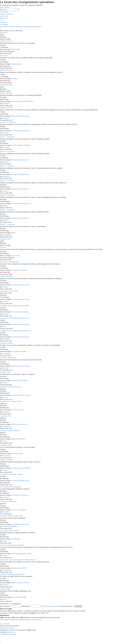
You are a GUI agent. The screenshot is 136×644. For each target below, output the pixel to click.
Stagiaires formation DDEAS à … (21, 583)
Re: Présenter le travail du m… (20, 495)
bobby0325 (6, 176)
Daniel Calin (6, 66)
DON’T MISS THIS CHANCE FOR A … (23, 102)
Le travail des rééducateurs (8, 501)
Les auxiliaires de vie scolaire (9, 291)
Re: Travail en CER (17, 454)
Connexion (14, 79)
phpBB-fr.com (11, 632)
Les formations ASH (6, 85)
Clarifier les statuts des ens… (20, 424)
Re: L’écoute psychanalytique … (21, 312)
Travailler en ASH (5, 239)
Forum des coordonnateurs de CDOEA (12, 545)
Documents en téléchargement (9, 262)
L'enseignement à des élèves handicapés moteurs (15, 331)
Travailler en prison (6, 445)
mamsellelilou (7, 235)
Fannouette (6, 456)
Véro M (5, 470)
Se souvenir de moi (67, 606)
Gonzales (5, 133)
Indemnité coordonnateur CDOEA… (22, 554)
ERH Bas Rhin (7, 570)
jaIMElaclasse (7, 426)
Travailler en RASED (6, 460)
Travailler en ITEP (6, 416)
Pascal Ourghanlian (8, 52)
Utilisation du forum (6, 41)
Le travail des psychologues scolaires (11, 474)
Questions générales (6, 93)
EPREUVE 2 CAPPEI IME (19, 381)
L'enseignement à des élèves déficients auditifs (14, 306)
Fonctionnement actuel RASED (21, 468)
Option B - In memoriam (7, 151)
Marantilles (6, 512)
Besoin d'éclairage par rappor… (21, 116)
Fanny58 (5, 368)
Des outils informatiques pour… (21, 174)
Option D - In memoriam (7, 181)
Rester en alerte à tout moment (21, 366)
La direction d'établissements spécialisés (13, 574)
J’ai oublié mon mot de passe (50, 606)
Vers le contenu (5, 7)
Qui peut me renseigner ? (19, 510)
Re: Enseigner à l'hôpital (18, 351)
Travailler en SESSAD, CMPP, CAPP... (12, 516)
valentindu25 (6, 354)
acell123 (5, 220)
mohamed (6, 497)
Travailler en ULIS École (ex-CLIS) (11, 387)
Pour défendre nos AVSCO (19, 270)
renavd (5, 541)
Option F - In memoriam (7, 210)
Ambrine (5, 585)
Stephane (5, 314)
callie (4, 326)
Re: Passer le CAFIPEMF (19, 597)
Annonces (3, 247)
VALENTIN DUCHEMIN (10, 526)
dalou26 (5, 397)
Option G (14, 233)
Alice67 (5, 383)
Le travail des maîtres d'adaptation (11, 487)
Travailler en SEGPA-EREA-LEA (10, 431)
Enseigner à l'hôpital (6, 343)
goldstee (5, 206)
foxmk (4, 441)
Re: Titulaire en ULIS (17, 410)
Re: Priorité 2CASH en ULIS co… (21, 131)
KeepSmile (6, 412)
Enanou (5, 556)
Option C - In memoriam (7, 166)
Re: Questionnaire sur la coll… (20, 299)
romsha (5, 191)
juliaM (4, 599)
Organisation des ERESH (19, 568)
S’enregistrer (16, 604)
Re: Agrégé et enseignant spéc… (21, 285)
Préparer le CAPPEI (6, 108)
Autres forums (4, 56)
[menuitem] (7, 14)
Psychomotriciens (16, 64)
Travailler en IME (5, 372)
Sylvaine (5, 287)
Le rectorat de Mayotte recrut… (21, 481)
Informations (4, 33)
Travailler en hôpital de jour (8, 358)
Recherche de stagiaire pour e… (21, 160)
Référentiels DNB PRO (18, 439)
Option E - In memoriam (7, 195)
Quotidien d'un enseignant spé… (21, 324)
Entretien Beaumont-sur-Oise (20, 524)
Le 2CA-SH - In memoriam (8, 122)
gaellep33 (5, 104)
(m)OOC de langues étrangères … (22, 145)
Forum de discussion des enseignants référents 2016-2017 (18, 560)
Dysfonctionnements (6, 70)
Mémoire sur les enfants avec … (21, 189)
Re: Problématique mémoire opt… (21, 204)
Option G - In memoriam (7, 224)
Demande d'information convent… (21, 395)
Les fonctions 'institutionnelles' (9, 531)
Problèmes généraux (6, 276)
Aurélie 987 (6, 118)
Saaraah (5, 301)
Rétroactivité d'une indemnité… (21, 218)
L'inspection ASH (5, 589)
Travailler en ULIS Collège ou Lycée (11, 401)
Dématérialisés (16, 539)
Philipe (58, 618)
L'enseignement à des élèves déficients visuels (14, 318)
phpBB (12, 630)
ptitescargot (6, 147)
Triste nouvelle (15, 49)
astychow (5, 162)
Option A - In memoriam (7, 137)
